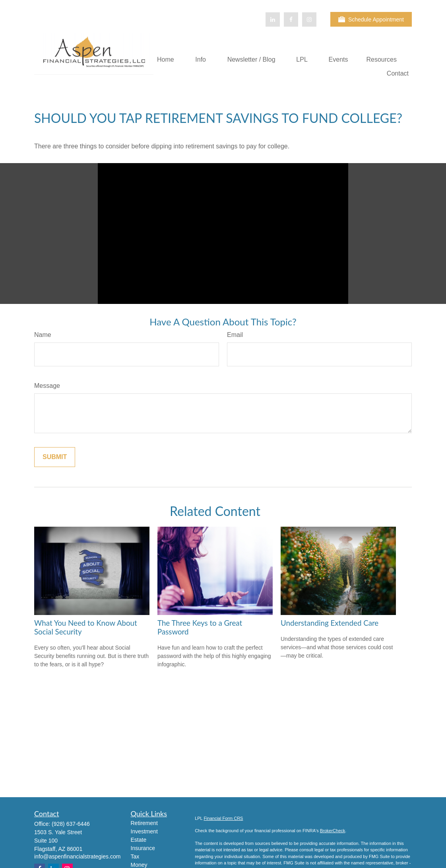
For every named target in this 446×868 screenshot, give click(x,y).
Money (139, 865)
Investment (144, 831)
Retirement (144, 823)
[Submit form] (55, 457)
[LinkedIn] (273, 19)
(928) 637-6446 (71, 824)
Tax (135, 856)
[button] (166, 59)
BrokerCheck (333, 831)
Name (43, 335)
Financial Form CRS (223, 818)
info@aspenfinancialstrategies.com (77, 856)
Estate (139, 840)
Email (235, 335)
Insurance (143, 848)
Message (47, 386)
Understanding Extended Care (330, 623)
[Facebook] (291, 19)
